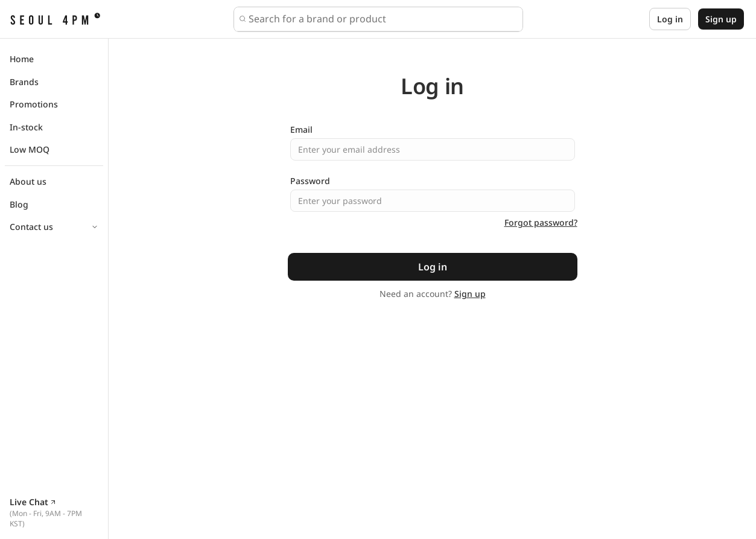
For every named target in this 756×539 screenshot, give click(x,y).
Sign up (721, 19)
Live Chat (33, 502)
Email (301, 129)
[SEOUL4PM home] (55, 19)
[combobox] (383, 19)
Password (310, 181)
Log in (670, 19)
